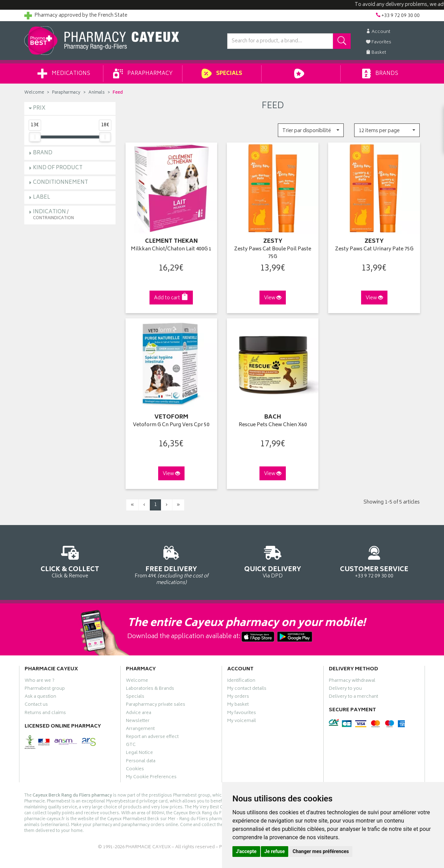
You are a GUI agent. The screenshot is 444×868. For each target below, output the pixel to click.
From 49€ (172, 564)
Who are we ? (40, 681)
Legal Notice (139, 754)
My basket (238, 705)
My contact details (247, 689)
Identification (241, 681)
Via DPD (273, 561)
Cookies (135, 770)
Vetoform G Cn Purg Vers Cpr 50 (171, 425)
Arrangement (140, 730)
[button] (311, 130)
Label (42, 197)
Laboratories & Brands (150, 689)
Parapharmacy (143, 74)
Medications (64, 74)
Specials (222, 74)
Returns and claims (45, 714)
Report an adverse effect (152, 738)
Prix (39, 108)
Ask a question (40, 697)
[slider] (35, 137)
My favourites (242, 714)
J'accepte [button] (246, 851)
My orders (238, 697)
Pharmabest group (45, 689)
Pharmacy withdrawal (352, 681)
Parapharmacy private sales (156, 705)
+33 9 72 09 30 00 (374, 561)
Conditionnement (61, 183)
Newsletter (138, 722)
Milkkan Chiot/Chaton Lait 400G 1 (171, 250)
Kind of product (58, 168)
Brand (43, 153)
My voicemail (242, 722)
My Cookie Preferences (151, 778)
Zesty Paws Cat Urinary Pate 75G (374, 250)
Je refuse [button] (275, 851)
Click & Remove (70, 561)
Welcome (34, 93)
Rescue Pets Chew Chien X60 (273, 425)
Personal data (141, 762)
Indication (53, 214)
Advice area (139, 714)
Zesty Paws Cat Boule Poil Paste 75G (273, 253)
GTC (131, 746)
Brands (380, 74)
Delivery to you (345, 689)
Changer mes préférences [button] (321, 851)
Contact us (36, 705)
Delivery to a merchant (353, 697)
